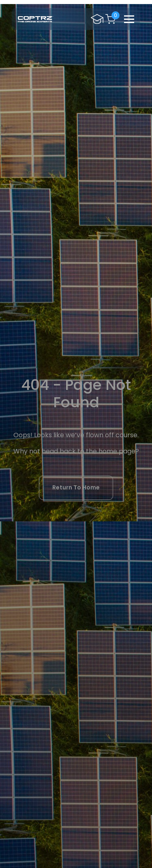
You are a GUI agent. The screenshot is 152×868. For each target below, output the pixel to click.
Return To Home (76, 487)
